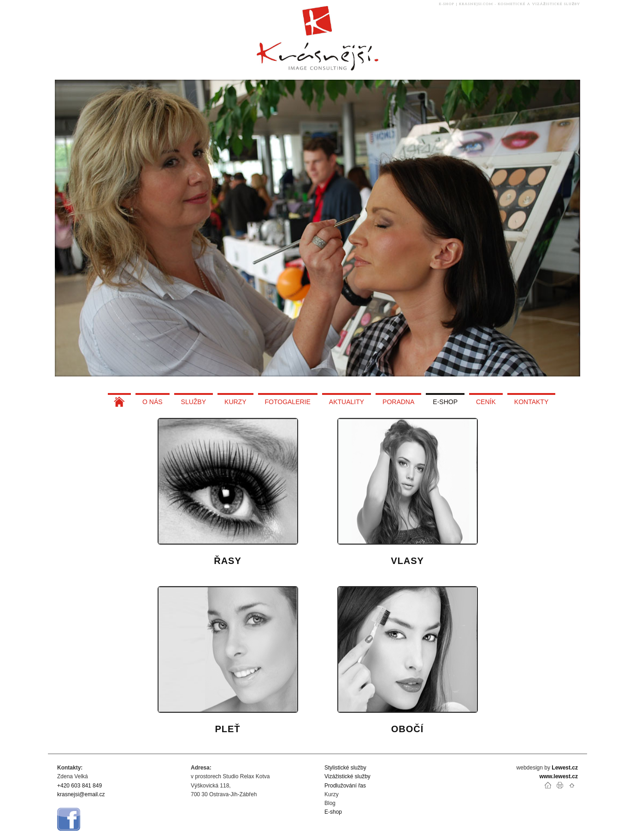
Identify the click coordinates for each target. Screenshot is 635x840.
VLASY (407, 561)
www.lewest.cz (559, 776)
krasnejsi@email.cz (81, 794)
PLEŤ (227, 729)
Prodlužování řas (345, 786)
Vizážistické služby (347, 776)
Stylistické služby (345, 768)
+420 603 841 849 (79, 786)
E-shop (333, 812)
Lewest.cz (565, 768)
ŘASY (228, 561)
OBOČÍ (408, 729)
